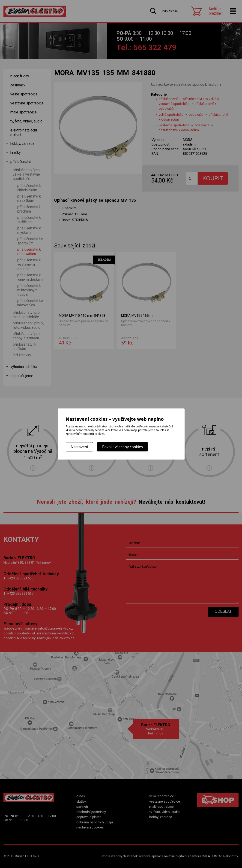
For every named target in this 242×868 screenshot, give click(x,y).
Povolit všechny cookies (122, 447)
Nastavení (79, 447)
